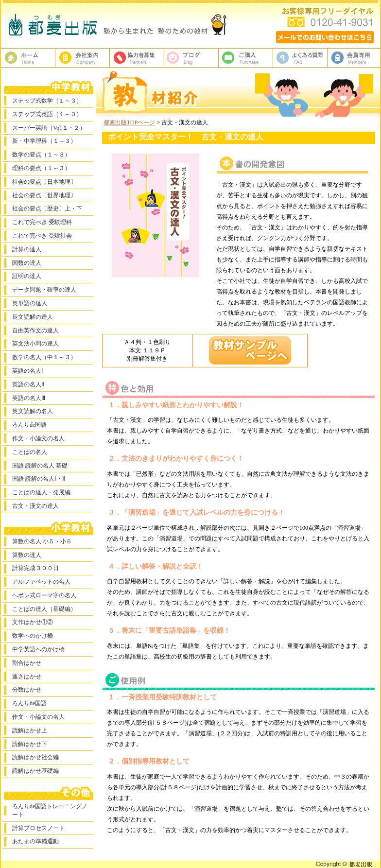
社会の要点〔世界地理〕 (44, 195)
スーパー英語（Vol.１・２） (49, 128)
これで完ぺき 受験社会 (42, 236)
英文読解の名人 (33, 411)
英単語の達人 (30, 303)
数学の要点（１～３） (41, 155)
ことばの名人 (30, 452)
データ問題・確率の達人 (44, 290)
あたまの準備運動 (35, 841)
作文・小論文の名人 (38, 438)
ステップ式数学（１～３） (47, 101)
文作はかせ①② (33, 622)
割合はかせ (27, 663)
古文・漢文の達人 (35, 506)
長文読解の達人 (33, 317)
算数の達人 (27, 555)
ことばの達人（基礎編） (44, 609)
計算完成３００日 (35, 568)
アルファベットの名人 (41, 582)
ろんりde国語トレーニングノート (50, 810)
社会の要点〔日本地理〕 (44, 182)
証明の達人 (27, 276)
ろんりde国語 (29, 425)
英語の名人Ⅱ (28, 384)
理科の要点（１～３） (41, 168)
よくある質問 (300, 58)
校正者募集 (137, 58)
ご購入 (246, 58)
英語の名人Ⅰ (28, 371)
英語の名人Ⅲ (29, 398)
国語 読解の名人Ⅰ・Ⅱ (39, 479)
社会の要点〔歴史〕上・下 (47, 208)
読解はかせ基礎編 (35, 771)
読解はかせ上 (30, 730)
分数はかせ (27, 690)
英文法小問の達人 (35, 344)
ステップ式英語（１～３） (47, 114)
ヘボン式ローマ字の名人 (44, 595)
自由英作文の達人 (35, 330)
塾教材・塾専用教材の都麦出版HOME (28, 58)
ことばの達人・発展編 (41, 492)
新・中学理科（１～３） (44, 141)
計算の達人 (27, 249)
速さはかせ (27, 677)
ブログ (191, 58)
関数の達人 (27, 263)
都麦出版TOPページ (129, 122)
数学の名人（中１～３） (44, 357)
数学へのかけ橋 (33, 636)
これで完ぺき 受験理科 (42, 222)
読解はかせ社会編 (35, 757)
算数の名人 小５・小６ (42, 541)
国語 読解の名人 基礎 (40, 466)
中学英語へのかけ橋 (38, 649)
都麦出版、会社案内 (83, 58)
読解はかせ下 (30, 744)
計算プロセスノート (38, 828)
